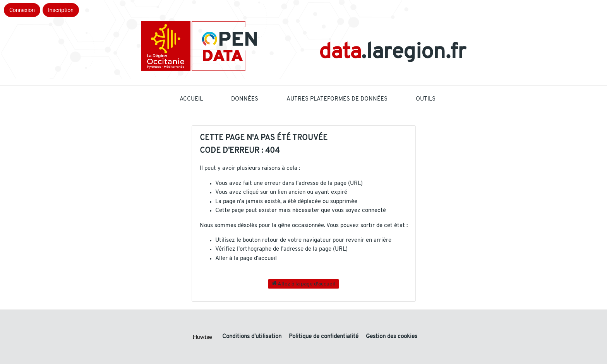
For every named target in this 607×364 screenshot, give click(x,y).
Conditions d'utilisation (253, 337)
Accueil (191, 99)
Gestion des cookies (392, 337)
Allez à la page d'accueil (304, 284)
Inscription (61, 10)
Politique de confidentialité (324, 337)
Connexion (22, 10)
